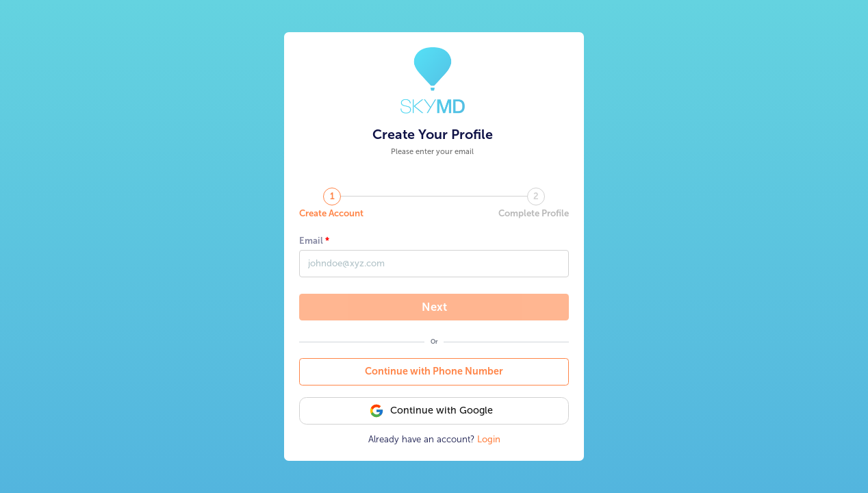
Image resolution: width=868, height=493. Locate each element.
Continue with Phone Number (434, 371)
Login (489, 439)
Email (311, 241)
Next (434, 307)
